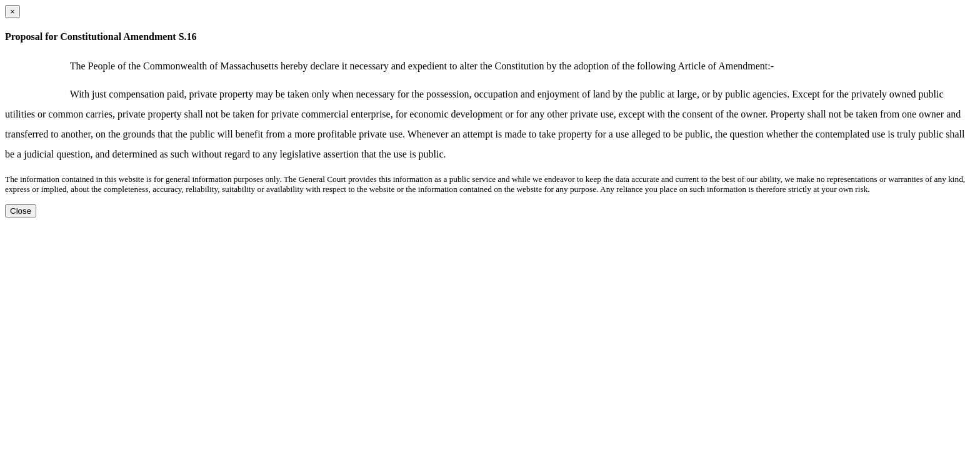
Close (21, 211)
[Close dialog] (12, 12)
